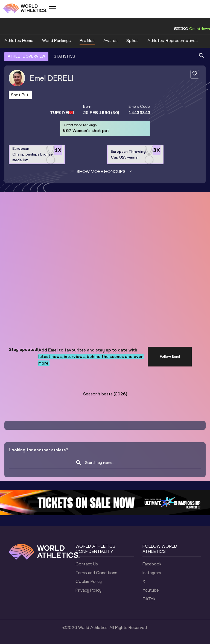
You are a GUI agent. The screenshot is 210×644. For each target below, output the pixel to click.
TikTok (149, 599)
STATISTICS (64, 56)
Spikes (132, 41)
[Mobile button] (52, 9)
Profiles (87, 41)
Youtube (151, 590)
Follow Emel (170, 357)
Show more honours (105, 172)
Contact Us (87, 564)
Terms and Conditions (96, 573)
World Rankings (56, 41)
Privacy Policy (88, 590)
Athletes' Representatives (173, 41)
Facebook (152, 564)
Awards (110, 41)
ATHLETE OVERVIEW (26, 56)
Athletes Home (19, 41)
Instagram (152, 573)
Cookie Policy (89, 581)
